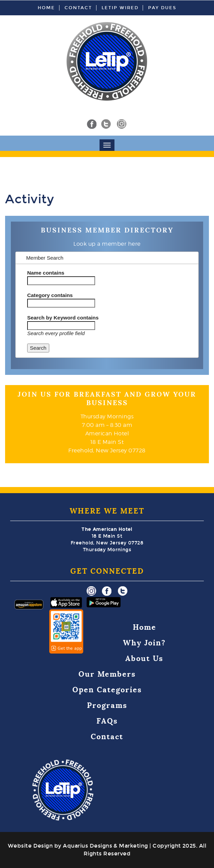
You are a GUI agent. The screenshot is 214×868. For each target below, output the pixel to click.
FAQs (107, 721)
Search (38, 348)
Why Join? (144, 643)
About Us (144, 658)
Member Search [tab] (41, 258)
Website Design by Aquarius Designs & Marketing (78, 846)
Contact (78, 8)
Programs (107, 705)
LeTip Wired (120, 8)
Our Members (107, 674)
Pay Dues (162, 8)
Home (46, 8)
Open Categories (107, 690)
